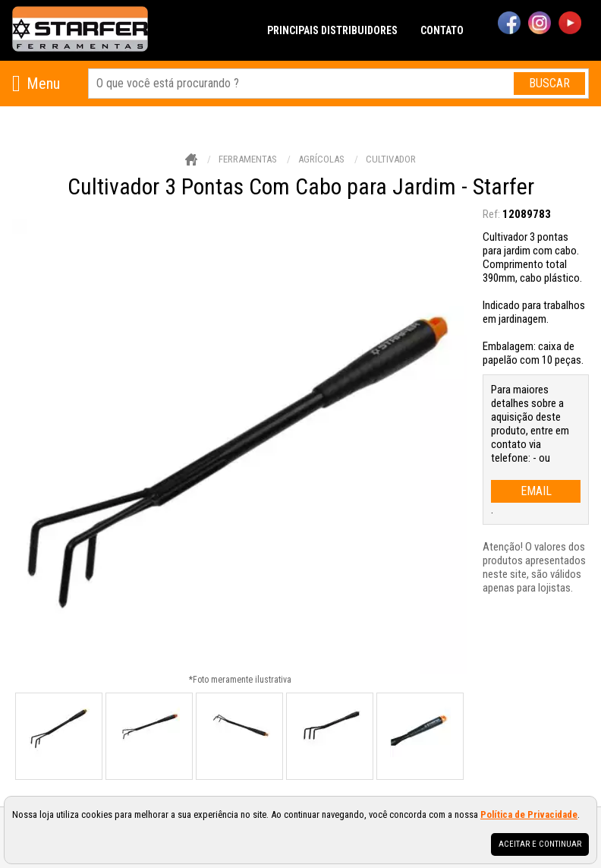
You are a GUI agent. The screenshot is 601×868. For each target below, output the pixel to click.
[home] (80, 30)
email (536, 491)
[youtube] (570, 24)
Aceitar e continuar (540, 844)
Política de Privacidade (529, 814)
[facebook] (509, 24)
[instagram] (540, 24)
